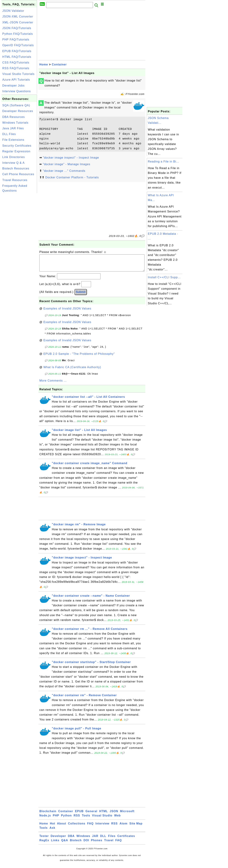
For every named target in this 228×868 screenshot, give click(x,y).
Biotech (76, 844)
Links (55, 844)
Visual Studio (102, 819)
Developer (58, 840)
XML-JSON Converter (18, 22)
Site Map (136, 827)
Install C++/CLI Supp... (164, 277)
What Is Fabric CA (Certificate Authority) (72, 371)
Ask (52, 831)
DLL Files (9, 134)
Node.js (45, 819)
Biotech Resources (16, 168)
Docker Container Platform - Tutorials (72, 177)
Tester (44, 840)
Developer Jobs (13, 86)
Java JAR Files (13, 128)
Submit (81, 295)
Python (66, 819)
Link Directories (14, 157)
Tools (86, 819)
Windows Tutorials (15, 123)
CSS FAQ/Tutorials (16, 63)
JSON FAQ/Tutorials (17, 28)
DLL (103, 840)
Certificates (126, 840)
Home (44, 64)
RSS (77, 819)
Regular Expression (16, 151)
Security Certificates (17, 146)
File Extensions (13, 140)
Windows (83, 840)
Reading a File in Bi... (163, 162)
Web (117, 819)
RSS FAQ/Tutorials (16, 68)
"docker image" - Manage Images (66, 164)
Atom (124, 827)
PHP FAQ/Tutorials (16, 40)
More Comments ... (53, 384)
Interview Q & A (13, 163)
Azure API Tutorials (16, 80)
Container (59, 64)
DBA (71, 840)
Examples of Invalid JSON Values (67, 312)
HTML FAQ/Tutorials (17, 57)
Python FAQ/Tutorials (18, 34)
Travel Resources (15, 180)
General (91, 815)
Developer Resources (18, 111)
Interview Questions (17, 91)
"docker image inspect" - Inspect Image (71, 158)
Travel (109, 844)
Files (112, 840)
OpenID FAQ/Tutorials (18, 45)
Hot (53, 827)
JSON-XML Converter (18, 17)
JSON (114, 815)
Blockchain (48, 815)
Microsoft (127, 815)
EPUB (79, 815)
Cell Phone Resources (18, 174)
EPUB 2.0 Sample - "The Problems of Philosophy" (79, 357)
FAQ (90, 827)
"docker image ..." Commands (64, 171)
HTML (103, 815)
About (62, 827)
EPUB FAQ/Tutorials (17, 51)
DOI (86, 844)
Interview (102, 827)
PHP (56, 819)
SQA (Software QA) (16, 105)
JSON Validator (13, 11)
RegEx (44, 844)
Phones (97, 844)
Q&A (65, 844)
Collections (77, 827)
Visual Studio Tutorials (18, 74)
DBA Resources (14, 117)
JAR (95, 840)
